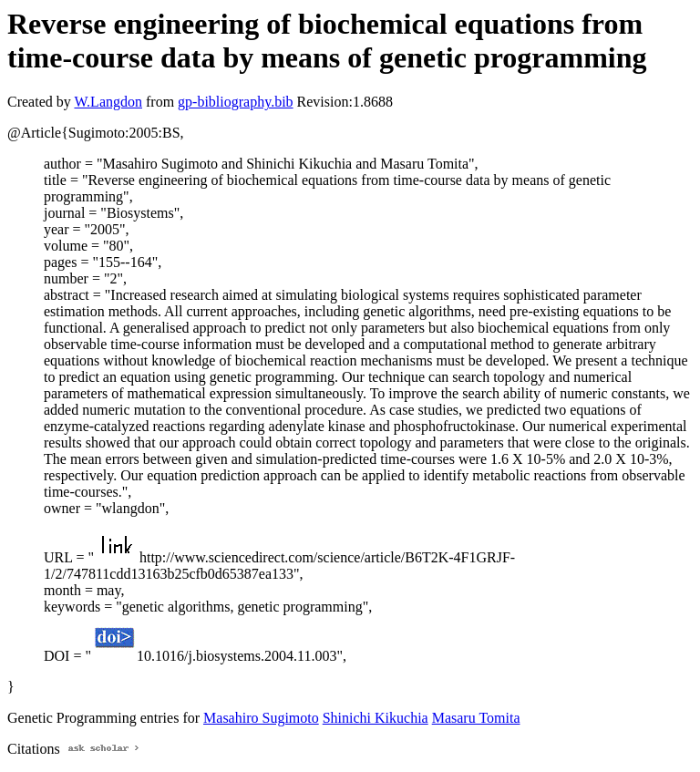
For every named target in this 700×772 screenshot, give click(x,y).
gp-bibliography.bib (236, 102)
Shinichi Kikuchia (376, 718)
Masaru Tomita (476, 718)
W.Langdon (108, 102)
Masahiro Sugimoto (261, 718)
